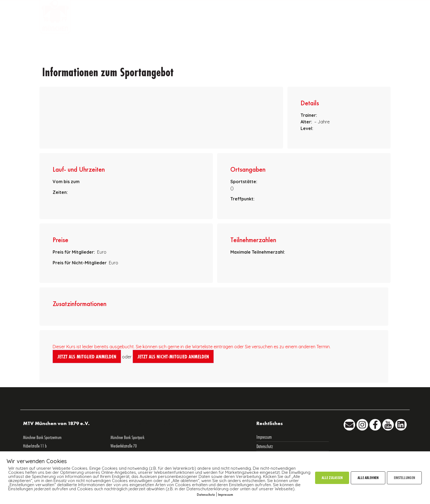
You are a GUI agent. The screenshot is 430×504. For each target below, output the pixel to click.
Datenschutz (206, 495)
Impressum (226, 495)
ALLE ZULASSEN (332, 478)
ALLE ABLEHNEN (368, 478)
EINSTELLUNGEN (404, 478)
